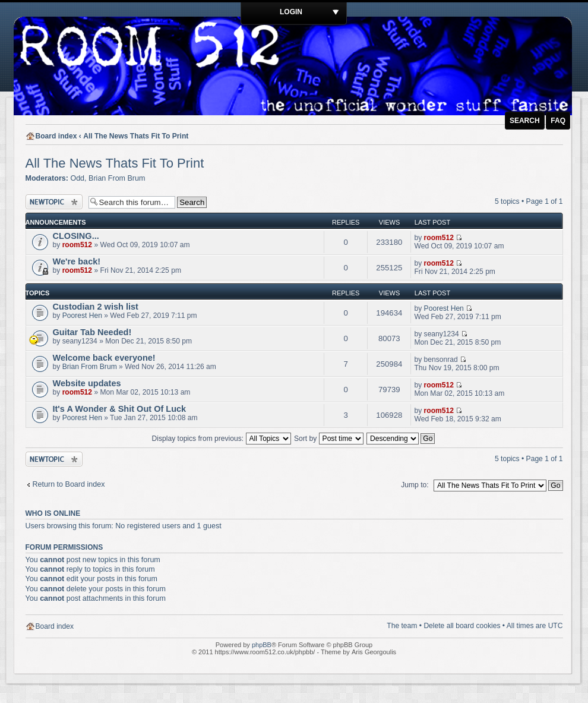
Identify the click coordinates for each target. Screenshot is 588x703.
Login (291, 12)
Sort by (329, 439)
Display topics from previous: (222, 439)
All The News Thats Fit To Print (136, 136)
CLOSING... (76, 236)
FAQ (558, 121)
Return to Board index (69, 484)
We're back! (77, 261)
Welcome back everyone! (104, 358)
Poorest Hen (82, 316)
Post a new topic (54, 202)
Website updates (87, 383)
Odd (77, 178)
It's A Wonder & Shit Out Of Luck (120, 409)
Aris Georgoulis (374, 652)
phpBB (262, 645)
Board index (56, 136)
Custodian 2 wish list (96, 307)
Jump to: (415, 485)
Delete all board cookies (462, 626)
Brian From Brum (117, 178)
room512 (77, 245)
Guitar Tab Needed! (92, 332)
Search (525, 121)
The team (402, 626)
